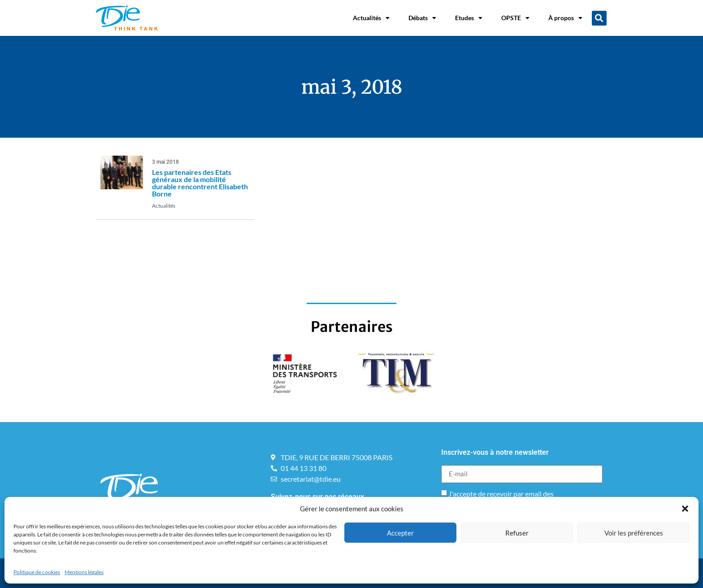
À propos (565, 18)
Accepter (400, 533)
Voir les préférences (634, 533)
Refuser (517, 533)
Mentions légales (84, 572)
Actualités (371, 18)
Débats (422, 18)
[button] (685, 509)
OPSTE (515, 18)
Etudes (469, 18)
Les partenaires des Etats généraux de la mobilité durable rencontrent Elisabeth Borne (200, 183)
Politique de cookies (37, 572)
